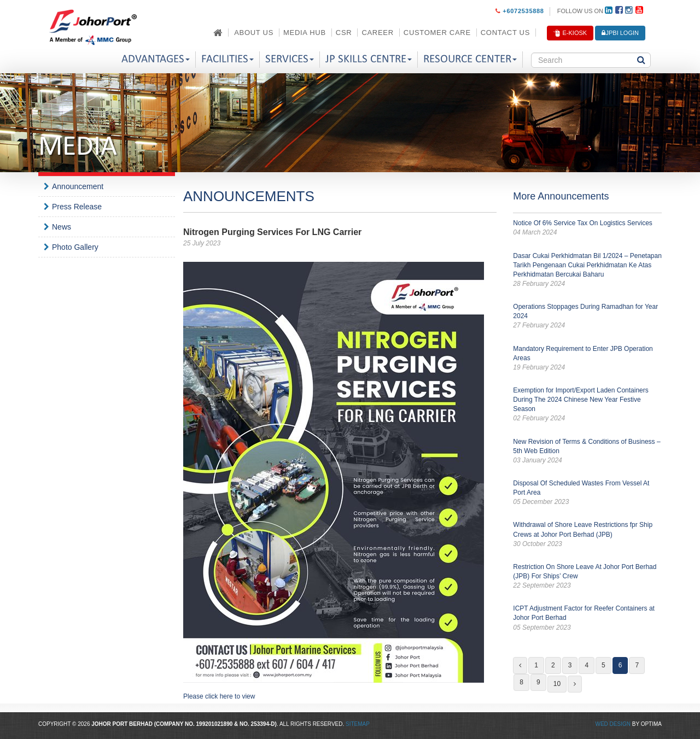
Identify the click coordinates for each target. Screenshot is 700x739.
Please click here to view (219, 696)
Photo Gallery (75, 247)
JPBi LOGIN (620, 33)
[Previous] (520, 665)
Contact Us (505, 33)
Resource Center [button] (470, 59)
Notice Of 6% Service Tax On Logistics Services (587, 228)
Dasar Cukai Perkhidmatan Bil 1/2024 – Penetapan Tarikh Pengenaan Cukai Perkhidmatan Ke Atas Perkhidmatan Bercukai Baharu (587, 271)
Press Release (77, 207)
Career (377, 33)
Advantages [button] (156, 59)
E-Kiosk (570, 33)
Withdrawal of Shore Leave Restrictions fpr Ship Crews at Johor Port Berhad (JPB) (587, 535)
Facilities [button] (227, 59)
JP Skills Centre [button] (369, 59)
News (62, 227)
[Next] (575, 684)
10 (557, 684)
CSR (344, 33)
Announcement (78, 186)
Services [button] (290, 59)
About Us (254, 33)
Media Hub (305, 33)
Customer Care (437, 33)
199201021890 (215, 724)
